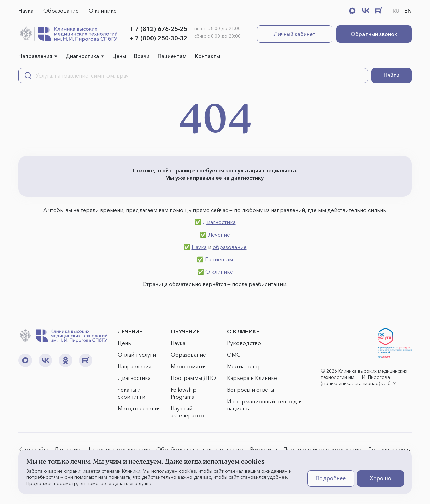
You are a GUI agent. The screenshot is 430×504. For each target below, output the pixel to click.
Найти (392, 75)
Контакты (207, 56)
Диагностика (82, 56)
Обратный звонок (374, 34)
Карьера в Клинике (252, 378)
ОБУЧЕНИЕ (185, 331)
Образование (61, 11)
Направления (35, 56)
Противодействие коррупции (322, 449)
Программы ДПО (193, 378)
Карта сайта (33, 449)
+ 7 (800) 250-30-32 (158, 38)
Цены (119, 56)
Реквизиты (264, 449)
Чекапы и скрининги (132, 393)
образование (230, 247)
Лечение (219, 235)
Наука (26, 11)
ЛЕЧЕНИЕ (130, 331)
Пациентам (172, 56)
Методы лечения (139, 408)
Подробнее (331, 478)
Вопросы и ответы (251, 390)
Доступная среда (390, 449)
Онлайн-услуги (137, 355)
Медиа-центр (244, 366)
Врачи (142, 56)
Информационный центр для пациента (265, 405)
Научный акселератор (187, 412)
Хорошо (380, 478)
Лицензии (67, 449)
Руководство (244, 343)
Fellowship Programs (184, 393)
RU (396, 11)
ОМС (234, 355)
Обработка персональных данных (200, 449)
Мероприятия (189, 366)
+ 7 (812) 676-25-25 (158, 29)
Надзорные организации (118, 449)
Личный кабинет (295, 34)
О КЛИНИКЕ (243, 331)
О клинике (103, 11)
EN (408, 11)
